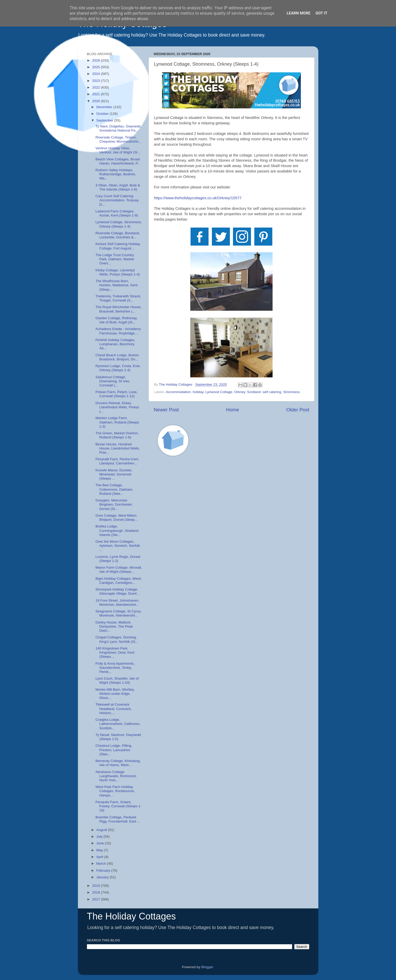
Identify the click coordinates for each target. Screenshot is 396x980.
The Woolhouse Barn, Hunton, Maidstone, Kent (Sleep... (116, 285)
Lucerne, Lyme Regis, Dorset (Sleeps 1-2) (118, 559)
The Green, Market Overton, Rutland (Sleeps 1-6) (117, 435)
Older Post (298, 410)
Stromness (291, 392)
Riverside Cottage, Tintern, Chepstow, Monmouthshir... (118, 139)
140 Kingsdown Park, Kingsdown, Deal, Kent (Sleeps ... (115, 652)
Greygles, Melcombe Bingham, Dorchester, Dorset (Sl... (114, 504)
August (102, 830)
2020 (96, 101)
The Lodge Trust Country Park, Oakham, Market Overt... (115, 259)
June (101, 843)
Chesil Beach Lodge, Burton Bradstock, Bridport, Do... (117, 357)
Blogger (207, 967)
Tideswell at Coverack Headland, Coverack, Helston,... (114, 709)
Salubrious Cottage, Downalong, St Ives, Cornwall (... (113, 381)
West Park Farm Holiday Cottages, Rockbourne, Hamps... (115, 791)
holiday (198, 392)
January (103, 877)
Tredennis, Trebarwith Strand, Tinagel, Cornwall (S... (118, 298)
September (105, 120)
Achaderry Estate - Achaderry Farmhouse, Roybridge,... (118, 331)
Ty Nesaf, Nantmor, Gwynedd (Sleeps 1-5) (118, 737)
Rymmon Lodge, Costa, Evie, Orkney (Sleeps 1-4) (118, 368)
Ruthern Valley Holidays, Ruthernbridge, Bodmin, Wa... (116, 174)
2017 (96, 899)
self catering (272, 392)
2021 (96, 94)
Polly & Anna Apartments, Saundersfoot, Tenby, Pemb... (115, 668)
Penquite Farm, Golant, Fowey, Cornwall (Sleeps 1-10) (118, 806)
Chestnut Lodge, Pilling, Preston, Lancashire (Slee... (114, 750)
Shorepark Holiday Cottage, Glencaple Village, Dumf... (117, 591)
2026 (96, 60)
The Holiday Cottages (131, 916)
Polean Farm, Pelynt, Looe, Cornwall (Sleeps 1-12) (116, 394)
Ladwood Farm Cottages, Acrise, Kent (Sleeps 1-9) (117, 213)
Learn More (299, 13)
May (100, 850)
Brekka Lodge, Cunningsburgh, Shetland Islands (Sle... (117, 530)
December (105, 107)
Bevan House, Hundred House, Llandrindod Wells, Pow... (118, 448)
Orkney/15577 (198, 198)
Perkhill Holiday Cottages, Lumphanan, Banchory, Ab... (115, 344)
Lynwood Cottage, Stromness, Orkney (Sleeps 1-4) (119, 224)
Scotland (254, 392)
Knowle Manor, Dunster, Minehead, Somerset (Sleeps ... (114, 474)
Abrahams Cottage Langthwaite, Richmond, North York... (116, 776)
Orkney (240, 392)
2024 (96, 74)
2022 (96, 87)
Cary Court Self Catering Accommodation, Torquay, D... (117, 200)
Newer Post (166, 410)
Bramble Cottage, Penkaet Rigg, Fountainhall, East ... (118, 819)
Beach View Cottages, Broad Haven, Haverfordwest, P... (118, 161)
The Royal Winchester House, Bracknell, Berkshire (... (118, 309)
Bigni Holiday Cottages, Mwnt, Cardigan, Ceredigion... (119, 581)
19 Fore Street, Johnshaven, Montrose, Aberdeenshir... (117, 602)
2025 (96, 67)
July (100, 836)
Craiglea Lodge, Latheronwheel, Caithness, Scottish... (118, 724)
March (102, 864)
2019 (96, 886)
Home (232, 410)
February (104, 870)
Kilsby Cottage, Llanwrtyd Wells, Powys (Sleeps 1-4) (118, 272)
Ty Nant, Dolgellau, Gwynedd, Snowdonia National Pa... (118, 128)
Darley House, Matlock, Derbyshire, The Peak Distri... (114, 626)
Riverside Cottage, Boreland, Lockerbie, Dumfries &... (118, 235)
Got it (321, 13)
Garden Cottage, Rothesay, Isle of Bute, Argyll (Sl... (116, 320)
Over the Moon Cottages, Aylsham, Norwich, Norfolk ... (118, 546)
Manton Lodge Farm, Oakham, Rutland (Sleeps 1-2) (117, 422)
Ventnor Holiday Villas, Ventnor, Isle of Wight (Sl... (118, 150)
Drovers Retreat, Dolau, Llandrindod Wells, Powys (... (117, 407)
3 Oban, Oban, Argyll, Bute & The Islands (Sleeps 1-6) (118, 187)
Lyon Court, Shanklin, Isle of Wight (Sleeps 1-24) (117, 680)
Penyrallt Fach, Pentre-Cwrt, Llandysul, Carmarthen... (117, 461)
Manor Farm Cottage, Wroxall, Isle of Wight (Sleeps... (119, 570)
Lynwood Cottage (219, 392)
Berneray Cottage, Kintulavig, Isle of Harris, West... (118, 763)
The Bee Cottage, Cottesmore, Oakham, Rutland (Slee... (114, 489)
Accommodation (178, 392)
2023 (96, 81)
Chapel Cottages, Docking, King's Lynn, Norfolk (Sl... (117, 639)
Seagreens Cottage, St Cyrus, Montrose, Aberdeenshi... (118, 613)
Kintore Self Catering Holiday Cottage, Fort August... (118, 246)
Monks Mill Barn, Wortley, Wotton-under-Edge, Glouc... (115, 694)
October (103, 114)
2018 (96, 892)
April (100, 857)
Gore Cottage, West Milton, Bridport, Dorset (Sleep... (116, 518)
